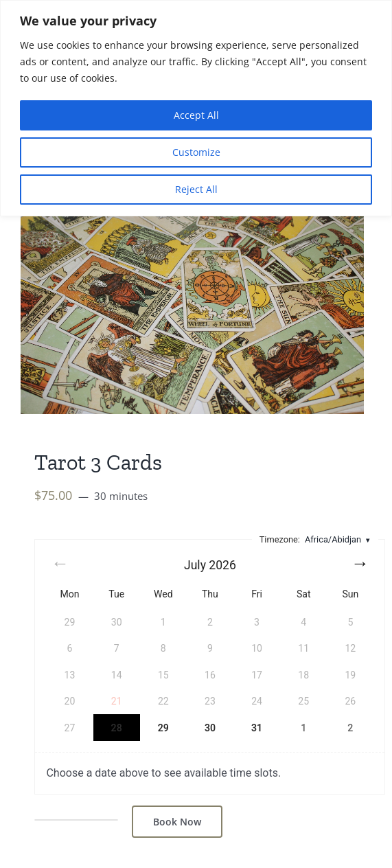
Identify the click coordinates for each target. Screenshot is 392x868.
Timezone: (315, 539)
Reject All (196, 189)
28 (117, 728)
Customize (196, 152)
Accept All (196, 115)
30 (210, 728)
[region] (196, 108)
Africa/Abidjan (333, 539)
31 (257, 728)
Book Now (177, 822)
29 (163, 728)
